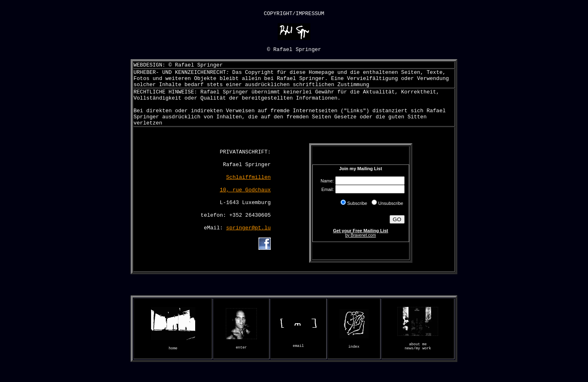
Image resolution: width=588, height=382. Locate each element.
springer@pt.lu (248, 245)
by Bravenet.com (360, 249)
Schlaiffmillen (248, 190)
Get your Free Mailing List (360, 244)
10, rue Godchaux (245, 204)
